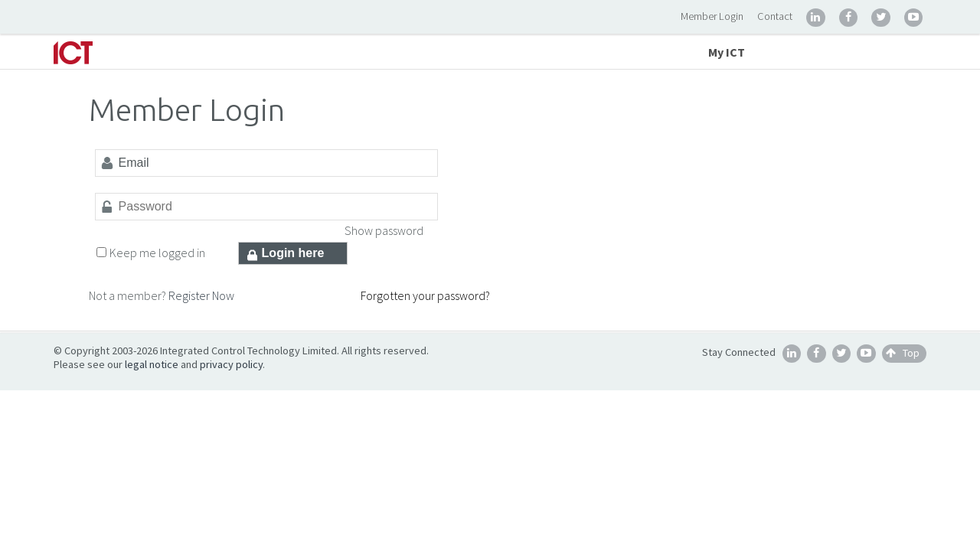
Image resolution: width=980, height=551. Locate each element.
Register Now (201, 295)
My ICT (727, 52)
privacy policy (231, 364)
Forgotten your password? (425, 295)
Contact (775, 16)
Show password (384, 230)
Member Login (712, 16)
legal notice (152, 364)
